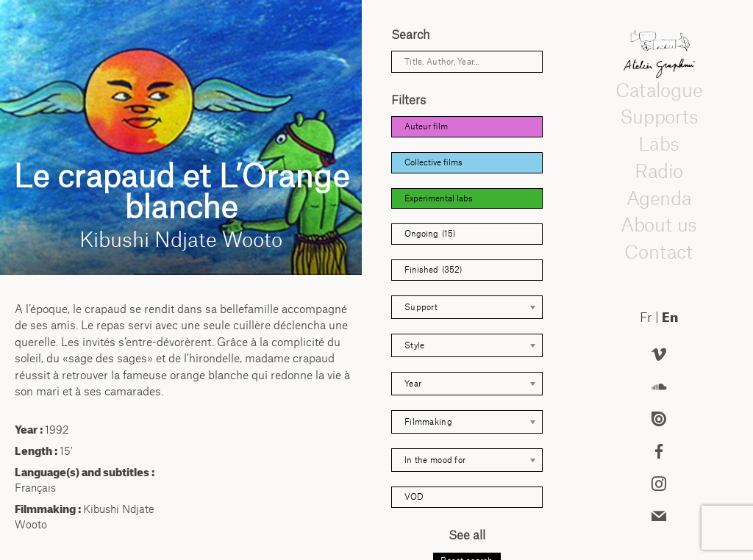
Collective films (433, 162)
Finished (433, 270)
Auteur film (426, 126)
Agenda (659, 198)
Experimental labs (439, 198)
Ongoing (430, 234)
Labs (659, 143)
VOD (414, 497)
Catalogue (659, 90)
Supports (659, 117)
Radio (659, 170)
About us (659, 225)
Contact (659, 251)
